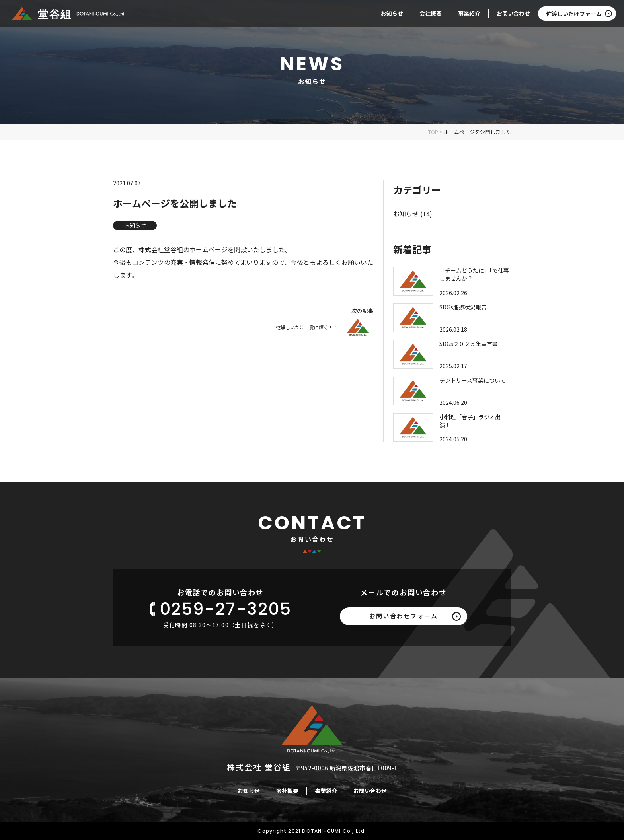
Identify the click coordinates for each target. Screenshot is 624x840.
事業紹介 (469, 13)
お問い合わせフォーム (404, 616)
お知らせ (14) (413, 214)
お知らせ (392, 13)
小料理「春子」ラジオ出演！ (470, 421)
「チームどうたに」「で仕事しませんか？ (474, 274)
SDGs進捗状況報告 (463, 307)
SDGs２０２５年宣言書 (469, 344)
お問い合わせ (513, 13)
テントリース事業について (473, 380)
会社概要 (431, 13)
